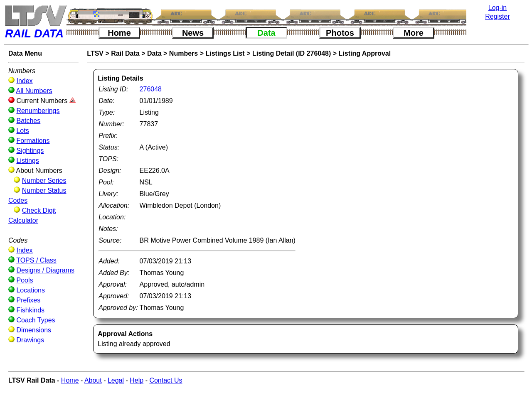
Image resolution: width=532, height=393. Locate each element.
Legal (116, 380)
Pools (25, 280)
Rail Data (125, 53)
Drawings (30, 340)
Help (137, 380)
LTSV (95, 53)
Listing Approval (365, 53)
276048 (151, 89)
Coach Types (36, 320)
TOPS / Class (36, 260)
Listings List (225, 53)
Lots (22, 131)
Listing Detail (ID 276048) (292, 53)
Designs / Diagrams (45, 270)
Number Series (44, 181)
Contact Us (166, 380)
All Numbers (34, 91)
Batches (28, 121)
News (193, 33)
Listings (27, 161)
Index (24, 81)
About (93, 380)
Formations (33, 141)
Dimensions (34, 330)
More (414, 33)
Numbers (183, 53)
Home (119, 33)
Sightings (30, 151)
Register (498, 16)
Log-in (498, 8)
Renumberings (38, 111)
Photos (340, 33)
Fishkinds (30, 310)
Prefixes (28, 300)
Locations (31, 290)
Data (266, 33)
